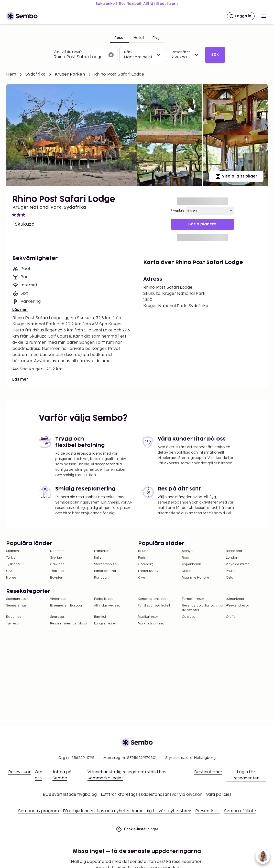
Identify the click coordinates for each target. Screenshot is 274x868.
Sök (215, 55)
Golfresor (189, 617)
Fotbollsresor (105, 599)
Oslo (230, 578)
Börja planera (202, 224)
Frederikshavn (149, 571)
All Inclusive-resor (108, 606)
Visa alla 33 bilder (236, 176)
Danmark (57, 551)
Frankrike (101, 551)
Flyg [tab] (156, 38)
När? (128, 52)
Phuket (231, 571)
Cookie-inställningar (137, 829)
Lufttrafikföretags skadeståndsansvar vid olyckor (151, 795)
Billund (143, 551)
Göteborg (146, 564)
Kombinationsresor (153, 599)
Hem (11, 74)
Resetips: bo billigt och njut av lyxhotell (203, 608)
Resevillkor (19, 772)
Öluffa (231, 617)
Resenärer (181, 52)
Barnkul (100, 617)
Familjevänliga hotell (154, 606)
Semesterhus (16, 606)
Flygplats (178, 211)
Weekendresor (238, 606)
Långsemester (105, 624)
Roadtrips (14, 617)
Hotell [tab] (139, 38)
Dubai (187, 571)
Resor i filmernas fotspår (69, 624)
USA (9, 571)
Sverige (56, 558)
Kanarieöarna (105, 571)
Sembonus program (39, 811)
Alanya (187, 551)
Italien (99, 558)
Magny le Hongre (195, 578)
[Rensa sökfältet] (111, 55)
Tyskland (13, 564)
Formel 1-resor (193, 599)
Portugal (101, 578)
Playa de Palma (238, 564)
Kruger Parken (70, 74)
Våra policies (219, 795)
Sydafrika (35, 74)
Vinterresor (59, 599)
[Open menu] (264, 16)
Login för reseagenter (246, 775)
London (232, 558)
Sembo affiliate (240, 811)
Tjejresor (13, 624)
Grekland (57, 564)
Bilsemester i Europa (66, 606)
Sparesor (57, 617)
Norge (11, 578)
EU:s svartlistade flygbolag (70, 795)
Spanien (13, 551)
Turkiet (11, 558)
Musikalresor (148, 617)
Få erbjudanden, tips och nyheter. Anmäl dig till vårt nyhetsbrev (127, 811)
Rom (185, 558)
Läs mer (20, 310)
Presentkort (208, 811)
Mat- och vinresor (152, 624)
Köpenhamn (191, 564)
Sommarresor (17, 599)
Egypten (57, 578)
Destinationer (208, 772)
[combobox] (79, 57)
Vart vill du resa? (68, 52)
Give (142, 578)
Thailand (57, 571)
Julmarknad (235, 599)
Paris (142, 558)
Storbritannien (105, 564)
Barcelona (234, 551)
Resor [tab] (120, 38)
